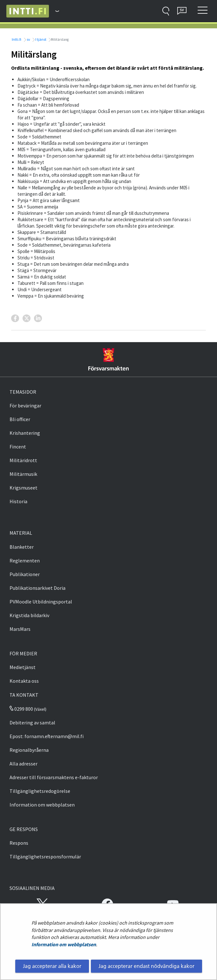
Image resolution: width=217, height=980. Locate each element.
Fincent (18, 447)
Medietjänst (23, 667)
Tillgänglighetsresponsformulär (45, 857)
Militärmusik (23, 474)
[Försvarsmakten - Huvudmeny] (54, 11)
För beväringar (25, 405)
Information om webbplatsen (64, 944)
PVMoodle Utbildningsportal (41, 602)
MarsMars (20, 629)
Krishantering (25, 433)
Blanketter (22, 547)
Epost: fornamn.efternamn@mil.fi (47, 736)
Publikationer (25, 574)
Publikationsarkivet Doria (37, 588)
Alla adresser (24, 764)
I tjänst (41, 39)
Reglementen (25, 561)
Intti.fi (16, 39)
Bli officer (20, 419)
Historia (18, 501)
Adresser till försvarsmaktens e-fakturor (54, 777)
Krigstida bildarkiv (29, 615)
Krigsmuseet (24, 488)
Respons (19, 843)
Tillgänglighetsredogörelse (40, 791)
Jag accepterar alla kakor (52, 966)
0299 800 (21, 709)
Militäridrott (23, 460)
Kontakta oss (24, 681)
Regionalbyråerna (29, 750)
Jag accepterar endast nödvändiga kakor (146, 966)
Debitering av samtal (32, 723)
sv (28, 39)
